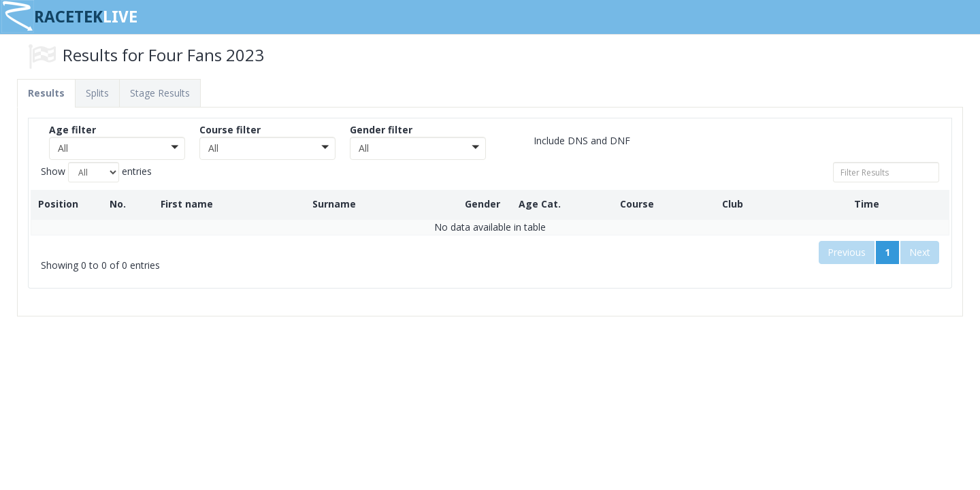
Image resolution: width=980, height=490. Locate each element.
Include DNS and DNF (572, 141)
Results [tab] (46, 93)
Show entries (96, 172)
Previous (847, 252)
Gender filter (381, 130)
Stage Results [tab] (160, 93)
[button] (117, 148)
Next (920, 252)
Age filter (72, 130)
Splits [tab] (97, 93)
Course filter (230, 130)
